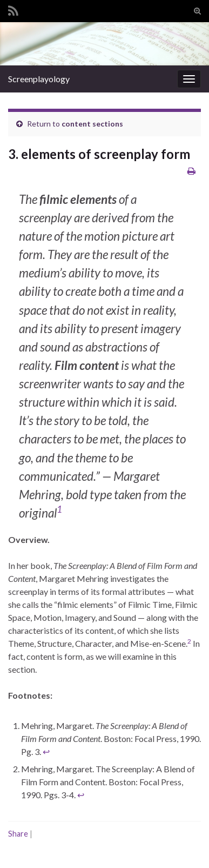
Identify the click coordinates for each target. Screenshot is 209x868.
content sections (92, 124)
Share (18, 834)
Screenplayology (39, 79)
